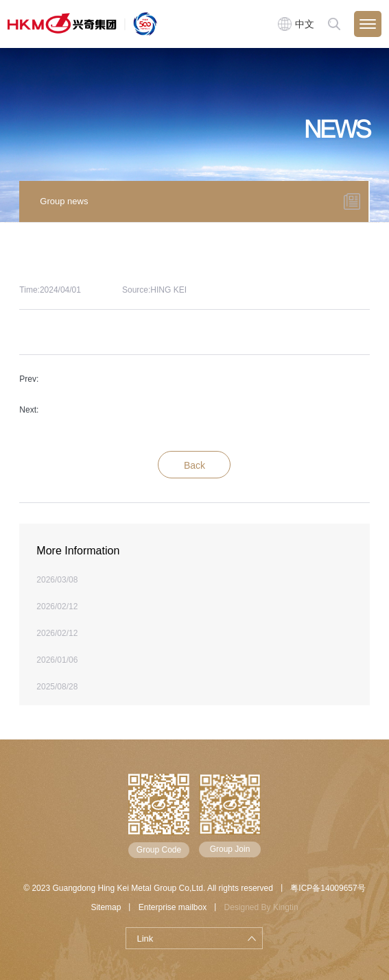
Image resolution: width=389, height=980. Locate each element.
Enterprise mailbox (173, 907)
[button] (379, 199)
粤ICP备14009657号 (328, 888)
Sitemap (106, 907)
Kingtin (286, 907)
